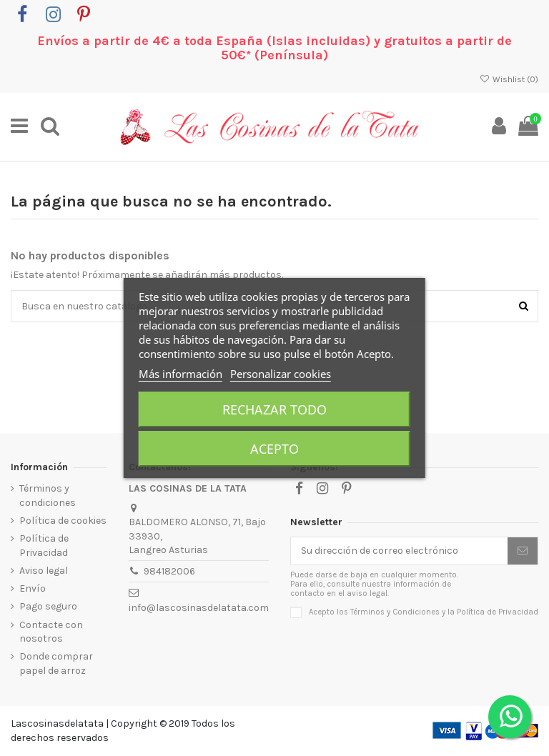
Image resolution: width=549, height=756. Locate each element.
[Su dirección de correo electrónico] (399, 551)
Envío (33, 588)
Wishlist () (509, 79)
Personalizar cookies (281, 374)
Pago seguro (48, 606)
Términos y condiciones (48, 496)
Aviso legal (44, 571)
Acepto (274, 449)
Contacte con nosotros (51, 632)
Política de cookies (63, 521)
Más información (180, 374)
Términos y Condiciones (395, 612)
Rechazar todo (274, 409)
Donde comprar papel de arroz (56, 663)
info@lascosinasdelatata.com (199, 608)
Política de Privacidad (44, 546)
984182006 (169, 571)
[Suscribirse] (523, 551)
